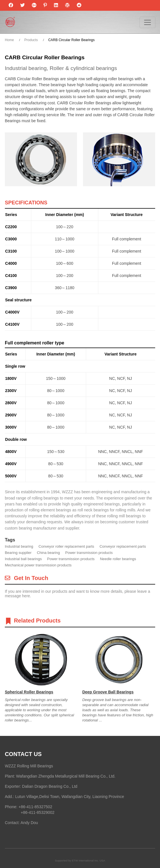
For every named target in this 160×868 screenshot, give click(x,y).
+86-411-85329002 (38, 812)
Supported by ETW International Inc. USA (80, 860)
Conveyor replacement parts (123, 546)
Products (31, 40)
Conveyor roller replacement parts (67, 546)
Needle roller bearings (118, 559)
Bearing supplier (18, 553)
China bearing (48, 553)
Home (9, 40)
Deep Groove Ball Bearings (108, 692)
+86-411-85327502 (35, 807)
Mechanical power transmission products (38, 565)
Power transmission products (89, 553)
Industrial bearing (19, 546)
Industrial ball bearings (23, 559)
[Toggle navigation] (147, 22)
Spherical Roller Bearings (29, 692)
